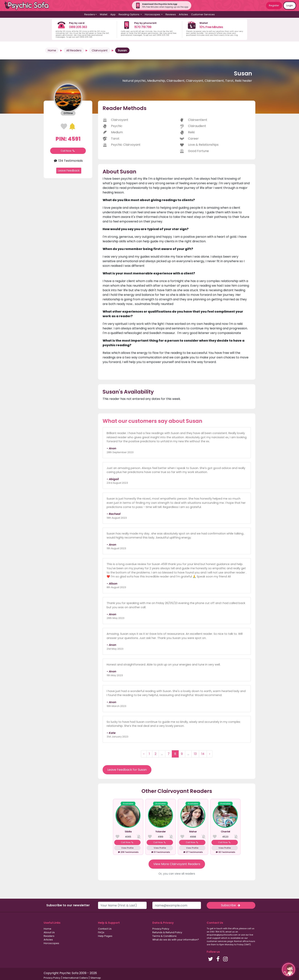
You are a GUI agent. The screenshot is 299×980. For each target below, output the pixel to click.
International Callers (75, 978)
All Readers (74, 50)
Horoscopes (51, 943)
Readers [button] (90, 14)
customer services (217, 941)
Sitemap (96, 978)
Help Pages (105, 936)
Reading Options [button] (129, 14)
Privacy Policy (161, 929)
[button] (289, 969)
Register (274, 5)
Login (290, 5)
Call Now (68, 151)
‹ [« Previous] (144, 754)
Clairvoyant (100, 50)
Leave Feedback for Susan (127, 770)
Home (52, 50)
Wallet (104, 14)
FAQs (101, 932)
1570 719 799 (143, 27)
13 (195, 754)
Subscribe (231, 905)
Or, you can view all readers (177, 874)
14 (203, 754)
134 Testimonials (68, 161)
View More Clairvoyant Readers (177, 864)
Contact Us (105, 929)
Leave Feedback (69, 171)
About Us (49, 932)
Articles (183, 14)
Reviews (171, 14)
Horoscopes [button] (153, 14)
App (113, 14)
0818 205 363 (78, 27)
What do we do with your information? (176, 940)
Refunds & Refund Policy (167, 932)
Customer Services (203, 14)
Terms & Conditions (164, 936)
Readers (49, 936)
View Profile (127, 848)
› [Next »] (210, 754)
